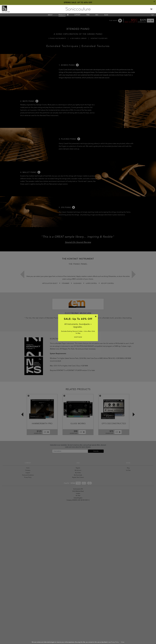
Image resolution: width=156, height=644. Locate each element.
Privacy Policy (115, 642)
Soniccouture (78, 9)
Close (123, 642)
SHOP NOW (78, 337)
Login (153, 15)
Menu (68, 15)
